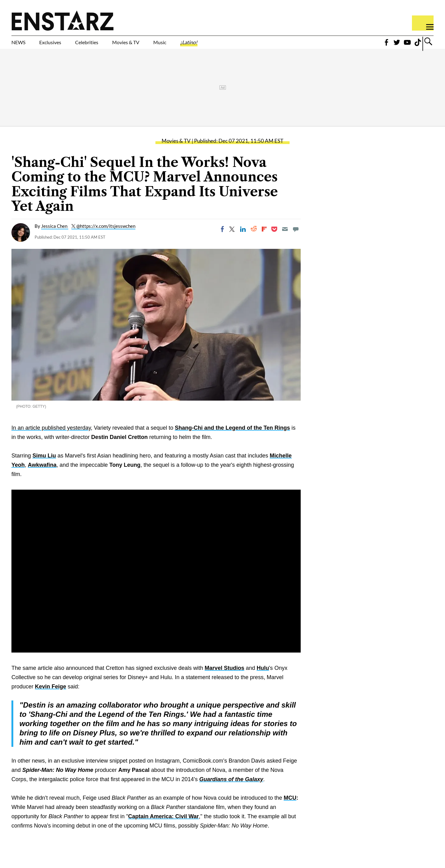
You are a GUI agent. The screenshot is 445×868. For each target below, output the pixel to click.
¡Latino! (253, 45)
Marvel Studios (224, 678)
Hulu (263, 678)
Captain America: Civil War (164, 826)
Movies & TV (170, 45)
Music (216, 45)
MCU (290, 808)
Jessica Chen (55, 236)
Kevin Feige (51, 696)
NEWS (22, 45)
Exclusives (65, 45)
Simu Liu (44, 466)
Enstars (63, 20)
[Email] (285, 239)
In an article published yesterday (51, 438)
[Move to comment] (296, 239)
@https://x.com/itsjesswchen (106, 236)
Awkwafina (42, 475)
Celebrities (115, 45)
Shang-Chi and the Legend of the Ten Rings (233, 438)
